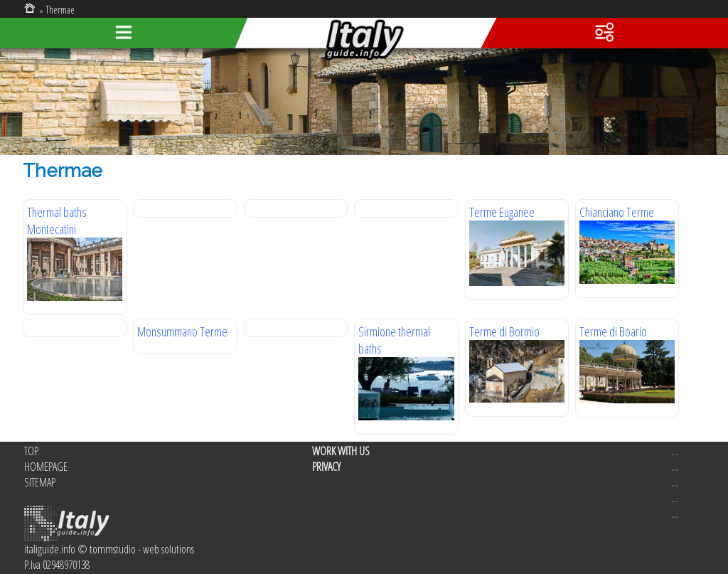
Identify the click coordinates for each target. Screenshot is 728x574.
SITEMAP (40, 482)
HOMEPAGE (46, 467)
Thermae (60, 10)
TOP (31, 451)
